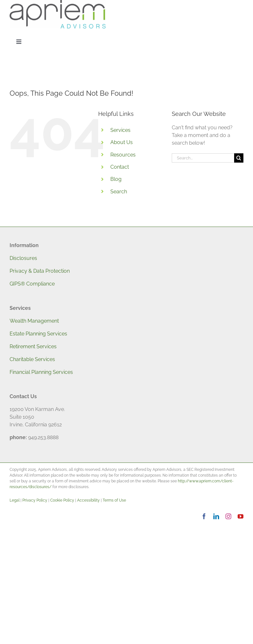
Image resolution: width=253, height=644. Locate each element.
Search (119, 192)
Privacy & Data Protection (40, 271)
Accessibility (88, 500)
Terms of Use (114, 500)
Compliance (40, 284)
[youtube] (241, 516)
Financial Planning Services (41, 372)
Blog (116, 179)
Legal (15, 500)
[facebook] (204, 516)
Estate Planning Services (38, 334)
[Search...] (203, 158)
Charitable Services (32, 359)
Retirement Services (33, 346)
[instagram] (228, 516)
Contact (120, 167)
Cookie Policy (62, 500)
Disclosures (23, 258)
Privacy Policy (35, 500)
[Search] (239, 158)
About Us (122, 142)
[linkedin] (216, 516)
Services (120, 130)
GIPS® (17, 284)
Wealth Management (34, 321)
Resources (123, 155)
